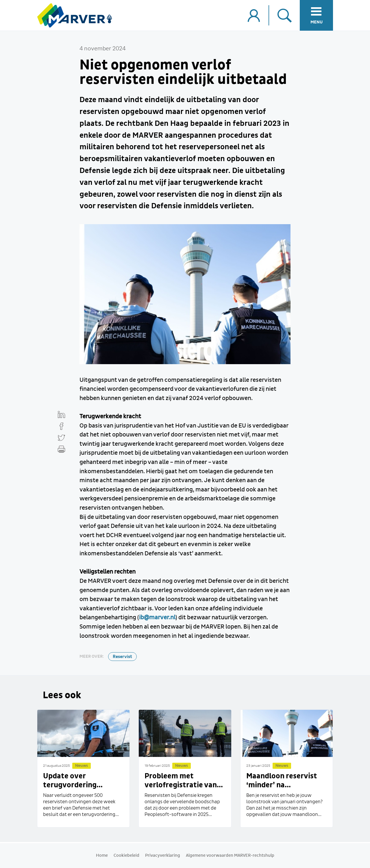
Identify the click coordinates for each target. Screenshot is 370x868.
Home (102, 856)
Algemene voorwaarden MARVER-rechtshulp (230, 856)
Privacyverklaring (163, 856)
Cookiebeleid (126, 856)
